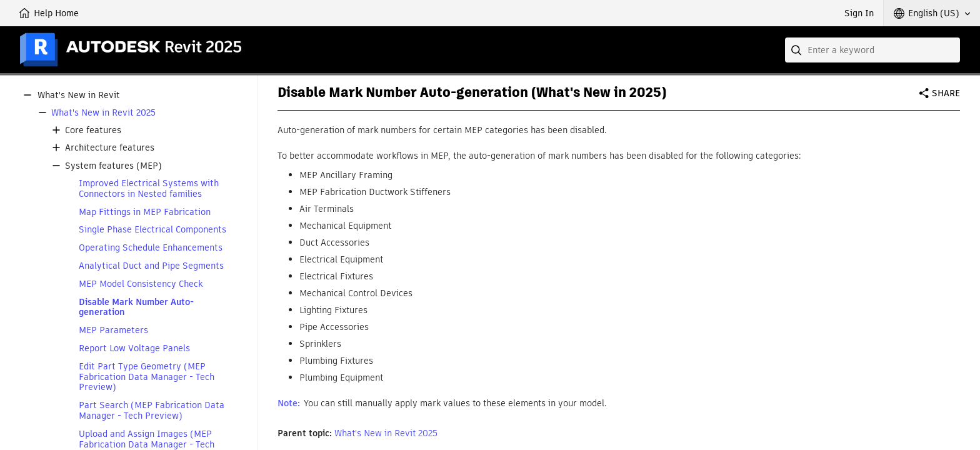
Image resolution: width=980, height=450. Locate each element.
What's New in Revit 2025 (103, 113)
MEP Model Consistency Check (141, 284)
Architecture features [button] (110, 148)
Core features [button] (93, 130)
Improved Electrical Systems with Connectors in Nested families (149, 189)
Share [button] (946, 93)
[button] (932, 13)
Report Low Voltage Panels (134, 348)
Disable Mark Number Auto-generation (136, 307)
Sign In (859, 13)
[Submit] (797, 50)
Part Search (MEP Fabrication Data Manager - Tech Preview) (152, 411)
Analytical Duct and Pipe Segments (151, 266)
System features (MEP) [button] (113, 166)
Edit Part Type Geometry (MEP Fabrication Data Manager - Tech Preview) (147, 377)
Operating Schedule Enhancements (151, 248)
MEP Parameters (113, 330)
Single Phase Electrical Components (152, 230)
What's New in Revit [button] (79, 95)
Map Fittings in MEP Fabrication (145, 212)
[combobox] (872, 50)
